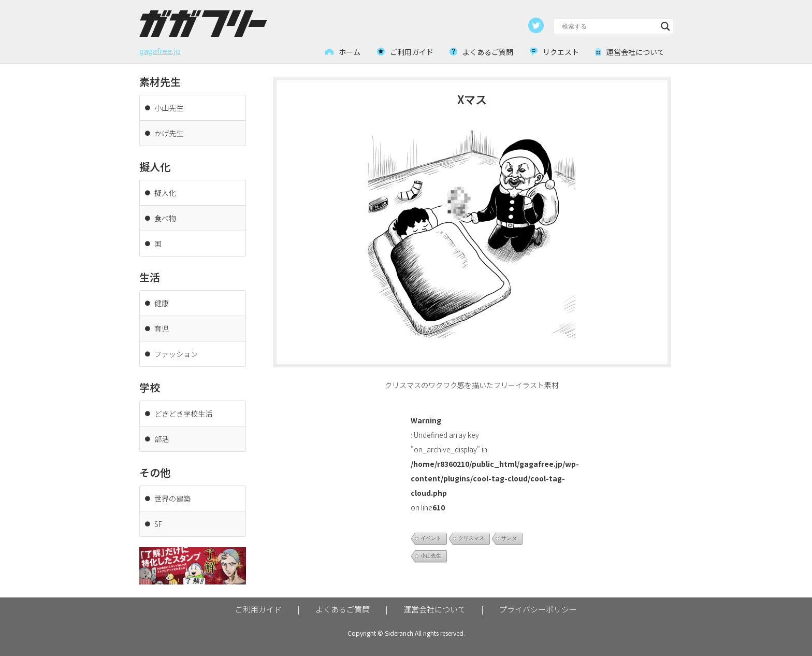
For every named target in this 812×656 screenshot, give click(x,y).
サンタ (509, 538)
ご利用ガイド (258, 609)
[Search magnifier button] (665, 26)
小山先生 (431, 556)
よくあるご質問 (343, 609)
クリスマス (471, 538)
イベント (431, 538)
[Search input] (609, 26)
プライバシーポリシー (538, 609)
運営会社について (434, 609)
